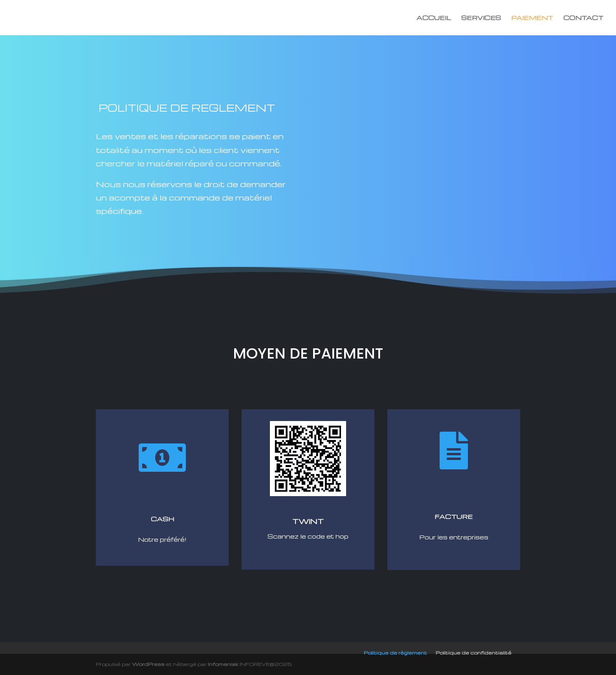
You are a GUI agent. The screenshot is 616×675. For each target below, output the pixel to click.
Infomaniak (223, 664)
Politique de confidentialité (474, 653)
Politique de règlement (395, 653)
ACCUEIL (434, 18)
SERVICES (481, 18)
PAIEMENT (532, 18)
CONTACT (583, 18)
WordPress (148, 664)
